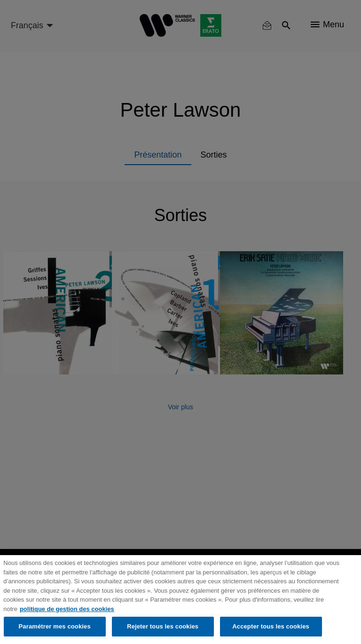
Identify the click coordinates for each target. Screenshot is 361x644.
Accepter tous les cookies (271, 626)
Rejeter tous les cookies (163, 626)
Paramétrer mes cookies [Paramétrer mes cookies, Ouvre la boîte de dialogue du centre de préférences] (55, 626)
